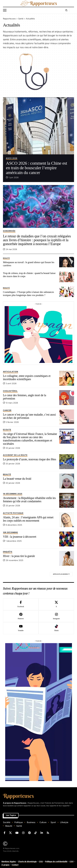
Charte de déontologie (27, 862)
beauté (6, 258)
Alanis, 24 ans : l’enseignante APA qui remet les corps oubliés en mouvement (28, 519)
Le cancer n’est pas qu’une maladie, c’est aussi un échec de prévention (29, 416)
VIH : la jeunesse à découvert (20, 537)
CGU (41, 862)
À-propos (5, 865)
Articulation (11, 372)
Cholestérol (10, 391)
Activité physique (13, 513)
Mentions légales (9, 862)
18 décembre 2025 (13, 494)
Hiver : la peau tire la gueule (19, 556)
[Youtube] (21, 628)
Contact (15, 865)
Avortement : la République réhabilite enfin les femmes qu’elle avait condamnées (29, 500)
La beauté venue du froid (17, 479)
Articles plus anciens (60, 574)
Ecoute (7, 430)
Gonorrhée (9, 231)
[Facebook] (21, 604)
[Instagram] (56, 616)
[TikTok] (36, 833)
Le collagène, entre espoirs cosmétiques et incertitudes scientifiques (27, 377)
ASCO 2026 (12, 158)
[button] (5, 10)
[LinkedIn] (42, 833)
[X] (56, 604)
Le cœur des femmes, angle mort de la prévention (24, 397)
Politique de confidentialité (56, 862)
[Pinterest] (21, 616)
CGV (72, 862)
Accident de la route (15, 455)
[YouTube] (17, 833)
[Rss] (48, 833)
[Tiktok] (56, 628)
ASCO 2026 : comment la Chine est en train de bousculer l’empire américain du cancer (36, 168)
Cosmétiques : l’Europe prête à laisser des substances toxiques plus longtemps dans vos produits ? (28, 294)
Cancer (7, 410)
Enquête (8, 552)
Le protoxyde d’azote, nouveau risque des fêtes (30, 459)
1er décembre (10, 533)
